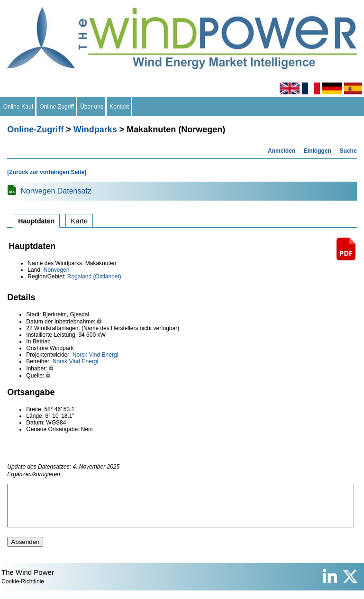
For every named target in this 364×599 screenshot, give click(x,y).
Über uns (92, 107)
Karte (79, 221)
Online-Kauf (18, 107)
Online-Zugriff (57, 107)
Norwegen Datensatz (56, 191)
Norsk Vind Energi (96, 355)
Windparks (95, 129)
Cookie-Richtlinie (23, 590)
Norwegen (57, 270)
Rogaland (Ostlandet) (94, 276)
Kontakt (119, 107)
